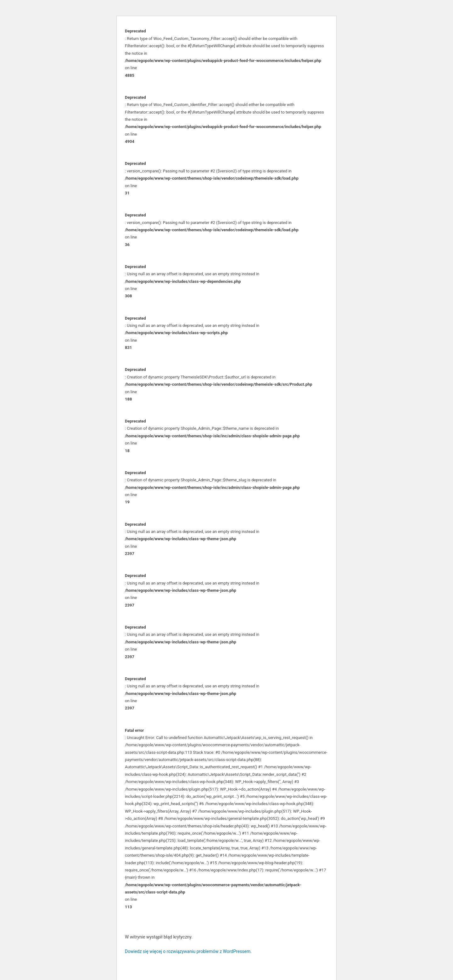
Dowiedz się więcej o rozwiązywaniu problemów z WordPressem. (188, 951)
